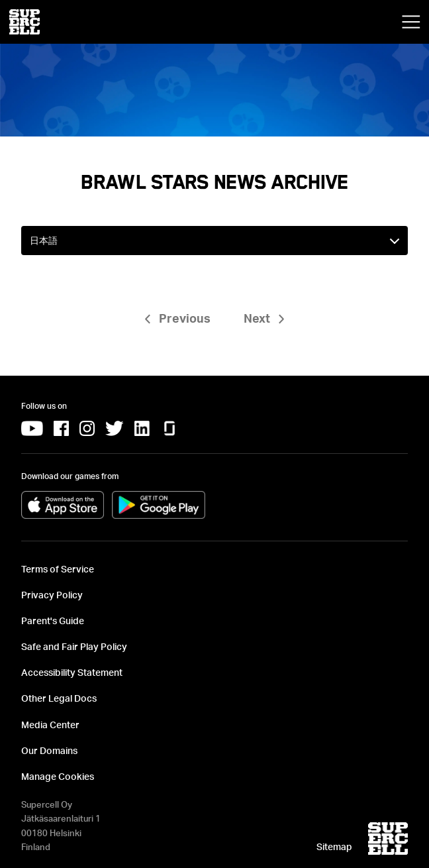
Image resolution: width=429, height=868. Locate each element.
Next (257, 318)
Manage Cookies (58, 776)
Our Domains (49, 750)
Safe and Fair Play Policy (74, 646)
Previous (185, 318)
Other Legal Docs (59, 698)
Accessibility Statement (72, 672)
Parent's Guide (53, 621)
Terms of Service (58, 569)
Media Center (50, 725)
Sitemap (334, 846)
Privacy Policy (52, 595)
